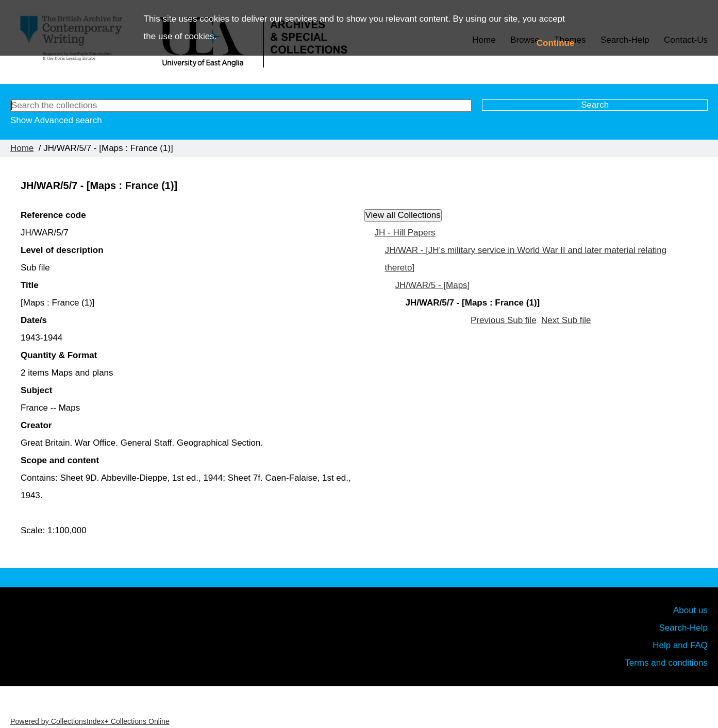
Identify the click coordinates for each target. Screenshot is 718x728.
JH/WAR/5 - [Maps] (433, 285)
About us (690, 610)
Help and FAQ (680, 645)
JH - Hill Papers (405, 233)
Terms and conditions (666, 663)
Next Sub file (566, 320)
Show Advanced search (56, 120)
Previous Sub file (504, 320)
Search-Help (684, 628)
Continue (556, 43)
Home (22, 148)
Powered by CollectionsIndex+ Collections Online (90, 721)
